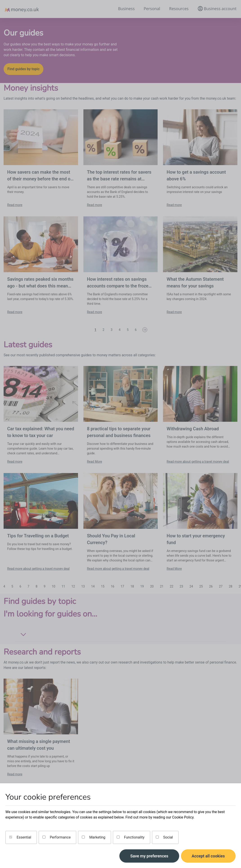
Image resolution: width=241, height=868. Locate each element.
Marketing (94, 837)
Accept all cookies (208, 856)
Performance (57, 837)
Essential (20, 837)
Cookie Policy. (183, 817)
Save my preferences (149, 856)
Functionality (131, 837)
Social (164, 837)
